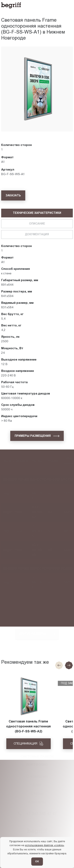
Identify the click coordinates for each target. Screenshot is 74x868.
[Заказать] (13, 195)
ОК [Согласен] (37, 861)
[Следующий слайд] (69, 665)
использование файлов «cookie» (45, 845)
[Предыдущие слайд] (59, 665)
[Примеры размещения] (37, 436)
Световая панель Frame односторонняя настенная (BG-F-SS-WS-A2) (28, 726)
